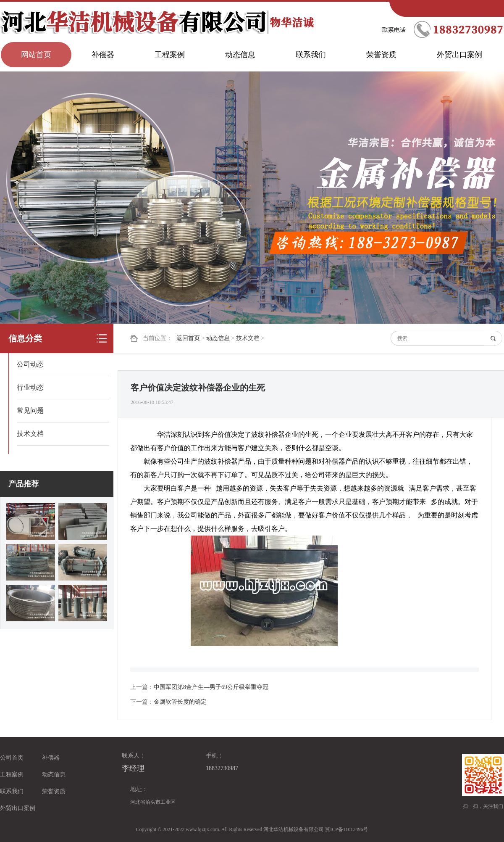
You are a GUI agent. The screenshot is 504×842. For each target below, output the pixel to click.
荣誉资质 (381, 55)
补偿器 (103, 55)
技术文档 (248, 338)
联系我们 (311, 55)
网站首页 (36, 55)
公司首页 (12, 758)
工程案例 (170, 55)
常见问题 (30, 410)
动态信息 (240, 55)
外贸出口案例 (459, 55)
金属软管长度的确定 (180, 702)
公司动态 (30, 364)
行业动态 (30, 387)
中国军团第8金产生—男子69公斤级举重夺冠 (211, 687)
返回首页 (188, 338)
